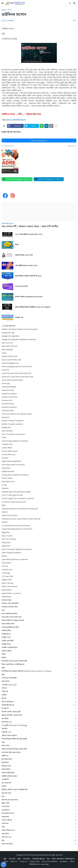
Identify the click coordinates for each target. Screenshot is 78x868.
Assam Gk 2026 (21, 286)
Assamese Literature (39, 394)
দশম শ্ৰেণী (12, 859)
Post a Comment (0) (39, 140)
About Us (14, 861)
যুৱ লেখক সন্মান (39, 793)
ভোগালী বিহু (39, 779)
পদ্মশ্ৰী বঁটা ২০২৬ (39, 732)
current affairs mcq (39, 454)
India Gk (39, 512)
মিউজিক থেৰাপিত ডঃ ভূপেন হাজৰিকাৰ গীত (39, 790)
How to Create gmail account (39, 495)
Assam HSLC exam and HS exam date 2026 (39, 377)
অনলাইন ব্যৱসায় (39, 600)
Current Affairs (39, 448)
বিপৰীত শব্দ (39, 756)
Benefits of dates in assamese (39, 421)
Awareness (39, 417)
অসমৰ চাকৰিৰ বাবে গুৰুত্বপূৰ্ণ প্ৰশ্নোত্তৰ (39, 620)
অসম (39, 610)
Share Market (39, 563)
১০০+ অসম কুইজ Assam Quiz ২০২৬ (29, 234)
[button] (3, 3)
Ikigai (39, 505)
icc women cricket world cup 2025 (39, 502)
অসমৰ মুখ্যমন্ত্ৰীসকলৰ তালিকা (39, 627)
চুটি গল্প (10, 10)
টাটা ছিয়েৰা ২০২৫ (39, 722)
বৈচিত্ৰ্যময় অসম (39, 766)
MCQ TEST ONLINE (39, 539)
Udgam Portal (39, 580)
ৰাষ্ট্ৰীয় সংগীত (39, 803)
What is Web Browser (39, 586)
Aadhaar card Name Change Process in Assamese (39, 329)
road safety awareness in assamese (39, 559)
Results (39, 556)
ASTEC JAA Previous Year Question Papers (39, 414)
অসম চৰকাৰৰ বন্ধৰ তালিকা (39, 613)
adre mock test (39, 343)
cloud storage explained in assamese (39, 441)
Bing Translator (39, 431)
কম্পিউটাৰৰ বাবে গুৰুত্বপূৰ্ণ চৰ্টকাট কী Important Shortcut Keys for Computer (39, 671)
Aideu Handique (39, 350)
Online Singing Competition (39, 553)
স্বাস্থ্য (39, 840)
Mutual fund (39, 542)
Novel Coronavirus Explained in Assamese (39, 549)
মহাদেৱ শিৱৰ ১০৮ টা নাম (24, 255)
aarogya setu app (39, 333)
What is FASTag (39, 583)
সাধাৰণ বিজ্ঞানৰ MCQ (39, 830)
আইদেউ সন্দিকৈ (39, 651)
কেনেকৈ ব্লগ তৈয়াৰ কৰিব (39, 678)
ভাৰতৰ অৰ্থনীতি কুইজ (39, 773)
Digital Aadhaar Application (39, 461)
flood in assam (39, 478)
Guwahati (39, 488)
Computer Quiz (39, 444)
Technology (39, 573)
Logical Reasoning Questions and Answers (39, 529)
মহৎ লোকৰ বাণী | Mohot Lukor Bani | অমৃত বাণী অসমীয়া (30, 226)
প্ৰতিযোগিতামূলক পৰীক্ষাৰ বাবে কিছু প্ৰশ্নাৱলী (39, 739)
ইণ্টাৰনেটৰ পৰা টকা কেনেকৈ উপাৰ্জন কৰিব (39, 661)
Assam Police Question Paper (39, 380)
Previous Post (8, 146)
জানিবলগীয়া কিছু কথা (19, 120)
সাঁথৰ (17, 245)
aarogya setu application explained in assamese (39, 339)
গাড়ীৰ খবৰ (39, 691)
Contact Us (23, 861)
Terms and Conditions (50, 861)
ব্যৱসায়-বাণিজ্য (39, 769)
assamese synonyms (39, 407)
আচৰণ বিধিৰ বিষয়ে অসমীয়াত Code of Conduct (33, 307)
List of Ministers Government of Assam (39, 526)
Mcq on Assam (39, 536)
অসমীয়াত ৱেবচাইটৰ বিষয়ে (39, 647)
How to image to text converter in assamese (39, 498)
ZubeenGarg (39, 597)
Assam (39, 353)
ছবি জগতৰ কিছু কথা (39, 702)
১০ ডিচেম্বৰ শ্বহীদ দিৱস (39, 326)
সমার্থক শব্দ (19, 318)
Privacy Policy (35, 861)
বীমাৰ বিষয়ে (39, 762)
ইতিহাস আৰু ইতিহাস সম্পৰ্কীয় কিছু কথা (39, 664)
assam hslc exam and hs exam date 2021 (39, 373)
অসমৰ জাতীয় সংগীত (39, 624)
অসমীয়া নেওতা (39, 637)
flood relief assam (39, 482)
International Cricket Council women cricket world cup (39, 519)
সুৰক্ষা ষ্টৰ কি (39, 834)
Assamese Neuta (39, 404)
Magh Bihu (39, 532)
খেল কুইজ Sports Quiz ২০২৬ (26, 266)
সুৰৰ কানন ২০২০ (39, 837)
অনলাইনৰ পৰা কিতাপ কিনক (39, 607)
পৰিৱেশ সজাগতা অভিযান (39, 735)
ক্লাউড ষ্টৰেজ (39, 681)
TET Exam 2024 (39, 576)
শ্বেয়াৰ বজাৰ (39, 817)
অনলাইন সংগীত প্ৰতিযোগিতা (39, 603)
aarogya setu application (39, 336)
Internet (39, 522)
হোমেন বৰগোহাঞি (39, 844)
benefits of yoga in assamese (39, 424)
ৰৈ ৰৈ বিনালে (39, 806)
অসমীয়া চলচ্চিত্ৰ (39, 630)
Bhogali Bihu (39, 427)
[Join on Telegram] (49, 179)
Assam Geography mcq (39, 363)
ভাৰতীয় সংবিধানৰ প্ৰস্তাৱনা (39, 776)
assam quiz (39, 383)
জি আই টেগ (39, 708)
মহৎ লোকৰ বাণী (39, 783)
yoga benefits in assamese (39, 593)
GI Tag (39, 485)
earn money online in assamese (39, 465)
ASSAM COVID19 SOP (39, 356)
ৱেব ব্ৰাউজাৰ (39, 810)
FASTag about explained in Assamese (39, 475)
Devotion (39, 458)
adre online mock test (39, 346)
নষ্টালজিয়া (39, 729)
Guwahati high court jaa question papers (39, 492)
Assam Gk (39, 370)
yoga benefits (39, 590)
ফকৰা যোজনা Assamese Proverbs (29, 297)
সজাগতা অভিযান (39, 820)
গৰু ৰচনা (39, 688)
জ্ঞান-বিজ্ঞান (39, 718)
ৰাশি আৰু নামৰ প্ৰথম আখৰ (39, 800)
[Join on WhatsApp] (17, 179)
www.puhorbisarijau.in (41, 855)
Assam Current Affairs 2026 (39, 360)
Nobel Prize (39, 546)
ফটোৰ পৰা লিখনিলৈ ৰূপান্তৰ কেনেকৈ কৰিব (39, 749)
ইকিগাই (39, 658)
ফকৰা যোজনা (39, 745)
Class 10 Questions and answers (39, 434)
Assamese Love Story (39, 397)
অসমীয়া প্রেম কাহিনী (39, 641)
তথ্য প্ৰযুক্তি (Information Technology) (39, 725)
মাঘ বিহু (39, 786)
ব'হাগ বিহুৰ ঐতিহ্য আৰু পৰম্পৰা (39, 752)
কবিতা (39, 668)
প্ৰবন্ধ (39, 742)
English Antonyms (39, 471)
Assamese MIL (39, 400)
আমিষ (39, 654)
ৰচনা (39, 796)
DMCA (72, 861)
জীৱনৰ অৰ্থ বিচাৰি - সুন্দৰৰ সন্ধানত (39, 715)
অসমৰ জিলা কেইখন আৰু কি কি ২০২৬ (28, 276)
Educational (39, 468)
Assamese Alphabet (39, 387)
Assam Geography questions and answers (39, 366)
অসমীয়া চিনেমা (39, 634)
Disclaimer (64, 861)
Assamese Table (39, 410)
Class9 (39, 437)
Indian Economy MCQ (39, 515)
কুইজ (39, 674)
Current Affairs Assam (39, 451)
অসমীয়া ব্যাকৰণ (39, 644)
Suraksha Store (39, 569)
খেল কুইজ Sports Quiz (39, 685)
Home (4, 10)
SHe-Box (39, 566)
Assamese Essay (39, 390)
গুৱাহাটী (39, 695)
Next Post (72, 146)
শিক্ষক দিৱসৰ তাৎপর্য (39, 813)
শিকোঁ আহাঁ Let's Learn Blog (39, 864)
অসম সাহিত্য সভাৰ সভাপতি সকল (39, 617)
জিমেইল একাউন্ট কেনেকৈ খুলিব (39, 712)
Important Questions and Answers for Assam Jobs (39, 509)
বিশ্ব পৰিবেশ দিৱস (39, 759)
